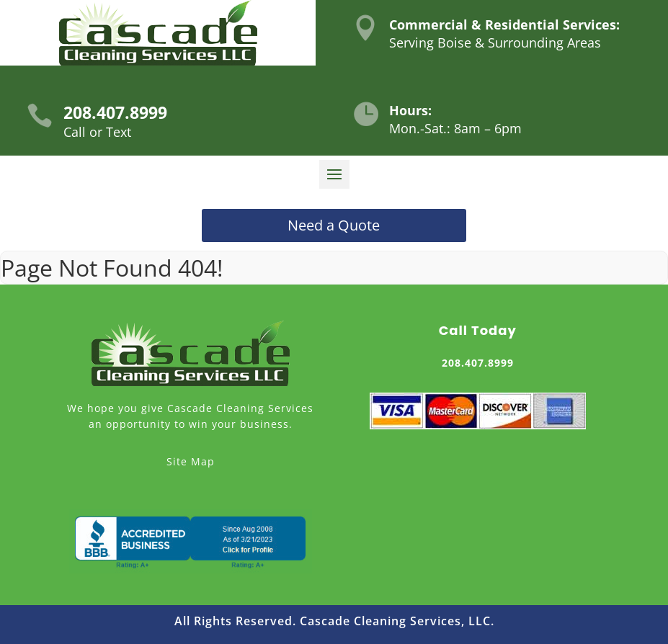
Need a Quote (334, 225)
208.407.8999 (115, 112)
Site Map (191, 461)
